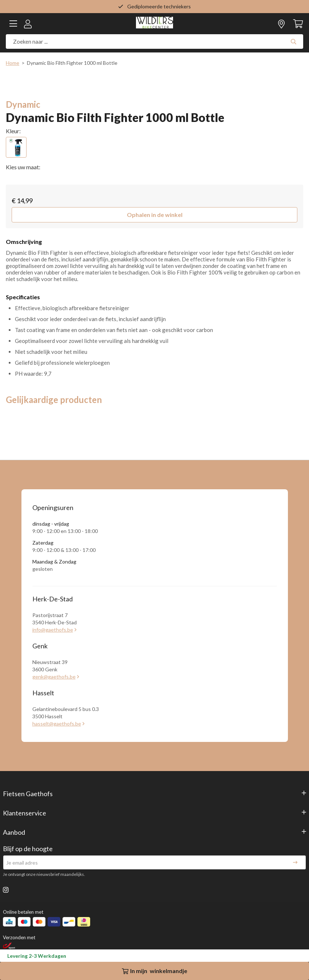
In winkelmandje (154, 971)
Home (13, 63)
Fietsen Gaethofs (28, 794)
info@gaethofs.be (53, 630)
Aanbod (14, 832)
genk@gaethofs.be (54, 677)
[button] (154, 215)
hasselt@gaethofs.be (57, 724)
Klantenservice (25, 813)
